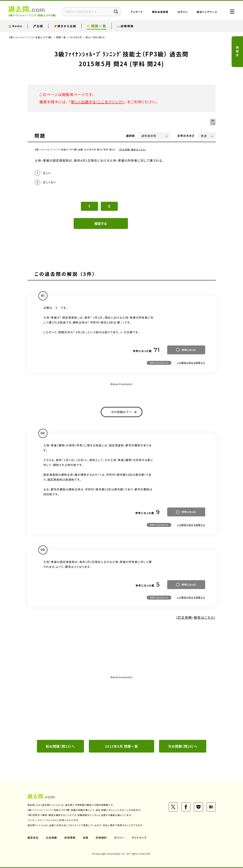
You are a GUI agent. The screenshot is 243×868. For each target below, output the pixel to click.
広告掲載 (52, 838)
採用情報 (70, 838)
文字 (186, 136)
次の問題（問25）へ (183, 746)
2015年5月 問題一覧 (121, 746)
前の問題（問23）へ (60, 746)
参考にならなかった (159, 363)
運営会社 (33, 838)
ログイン (183, 12)
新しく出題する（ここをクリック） (98, 102)
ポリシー (119, 838)
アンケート (137, 12)
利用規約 (101, 838)
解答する (101, 223)
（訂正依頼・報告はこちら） (132, 149)
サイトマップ (139, 838)
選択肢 (130, 136)
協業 (86, 838)
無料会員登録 (160, 12)
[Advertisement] (122, 707)
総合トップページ (207, 12)
